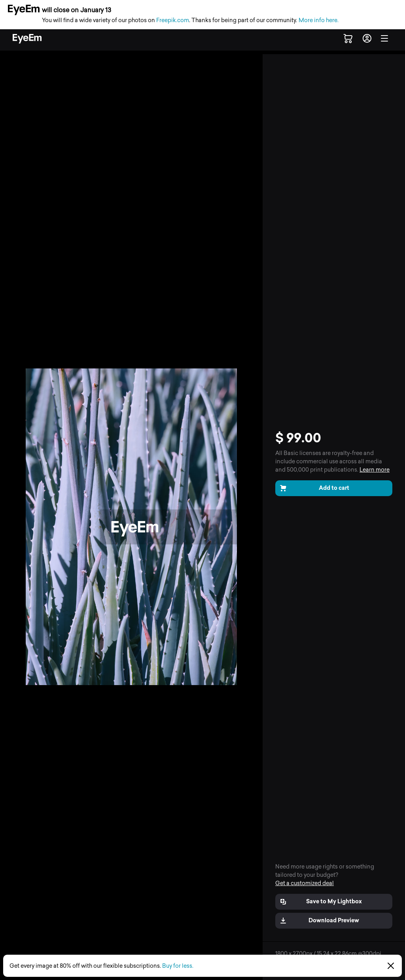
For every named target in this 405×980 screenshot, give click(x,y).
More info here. (319, 20)
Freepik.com (173, 20)
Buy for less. (178, 966)
